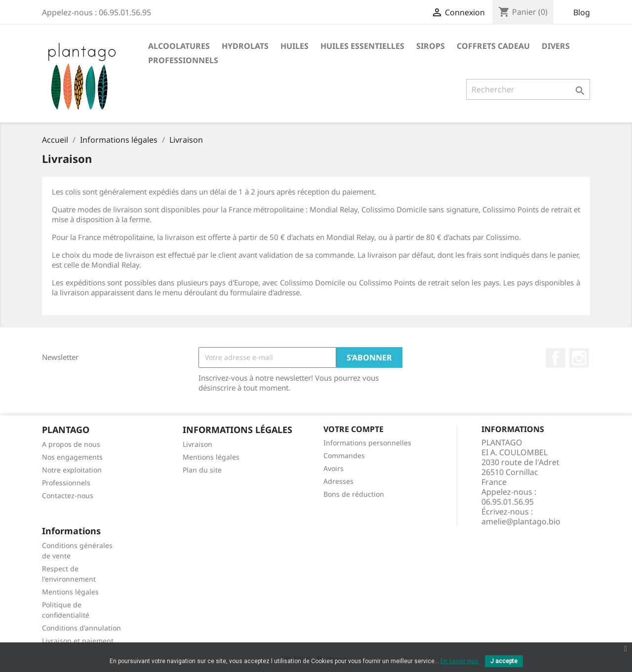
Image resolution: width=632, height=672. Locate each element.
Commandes (344, 455)
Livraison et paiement (78, 641)
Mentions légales (211, 457)
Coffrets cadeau (493, 46)
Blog (582, 12)
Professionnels (66, 483)
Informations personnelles (367, 443)
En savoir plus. (460, 661)
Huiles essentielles (362, 46)
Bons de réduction (354, 494)
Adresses (338, 481)
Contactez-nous (68, 495)
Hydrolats (245, 46)
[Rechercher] (528, 89)
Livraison (197, 444)
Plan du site (202, 470)
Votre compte (354, 429)
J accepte (504, 661)
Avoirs (334, 468)
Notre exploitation (72, 470)
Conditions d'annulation (81, 628)
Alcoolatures (179, 46)
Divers (556, 46)
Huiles (295, 46)
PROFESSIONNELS (183, 60)
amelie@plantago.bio (521, 521)
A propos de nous (71, 444)
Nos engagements (72, 457)
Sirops (431, 46)
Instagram (579, 358)
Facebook (555, 358)
